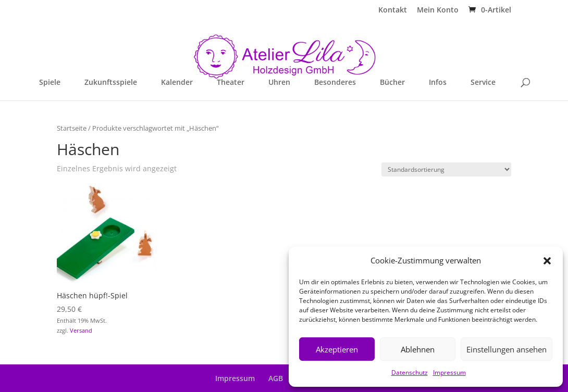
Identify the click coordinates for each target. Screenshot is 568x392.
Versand (81, 330)
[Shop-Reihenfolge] (446, 169)
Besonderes (335, 83)
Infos (438, 83)
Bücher (392, 83)
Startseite (72, 128)
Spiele (50, 83)
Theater (231, 83)
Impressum (449, 372)
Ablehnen (418, 349)
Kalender (177, 83)
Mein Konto (438, 10)
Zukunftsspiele (111, 83)
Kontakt (393, 10)
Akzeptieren (337, 349)
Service (483, 83)
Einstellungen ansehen (507, 349)
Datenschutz (410, 372)
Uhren (279, 83)
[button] (547, 261)
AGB (276, 378)
